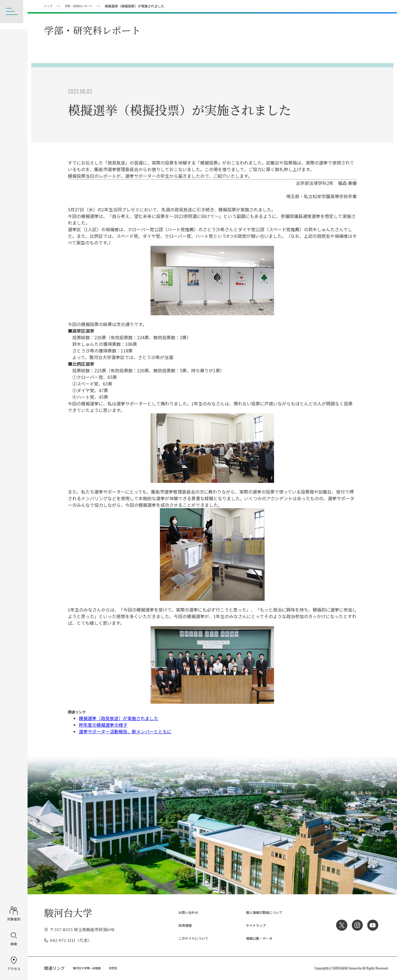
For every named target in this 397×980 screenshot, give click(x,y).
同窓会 (119, 968)
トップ (49, 6)
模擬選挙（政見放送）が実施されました (119, 718)
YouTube (372, 925)
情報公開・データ (256, 938)
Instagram (355, 925)
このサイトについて (190, 938)
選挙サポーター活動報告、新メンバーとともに (125, 731)
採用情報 (180, 925)
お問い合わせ (184, 912)
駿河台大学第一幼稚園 (90, 968)
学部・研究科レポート (83, 6)
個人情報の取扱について (262, 912)
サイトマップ (251, 925)
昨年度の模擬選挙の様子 (103, 725)
